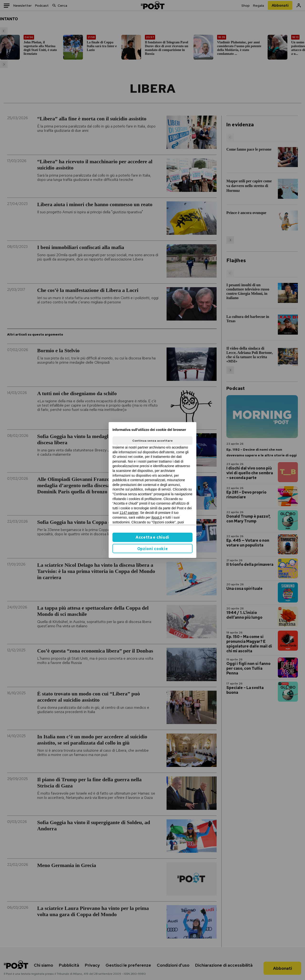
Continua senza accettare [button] (152, 441)
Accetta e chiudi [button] (152, 537)
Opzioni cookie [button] (153, 549)
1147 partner (129, 513)
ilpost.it (157, 517)
